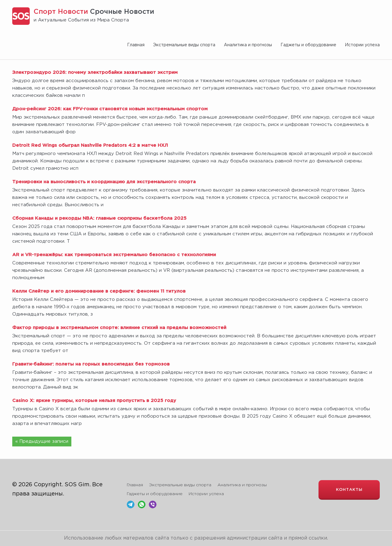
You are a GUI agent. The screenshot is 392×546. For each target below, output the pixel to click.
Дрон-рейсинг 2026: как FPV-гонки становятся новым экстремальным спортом (110, 109)
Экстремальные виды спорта (184, 45)
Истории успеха (362, 45)
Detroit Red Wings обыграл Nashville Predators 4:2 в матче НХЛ (90, 145)
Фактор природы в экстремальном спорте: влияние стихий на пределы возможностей (119, 328)
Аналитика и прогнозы (248, 45)
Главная (136, 45)
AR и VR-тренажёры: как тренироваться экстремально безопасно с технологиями (114, 255)
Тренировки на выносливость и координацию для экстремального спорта (104, 182)
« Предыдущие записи (42, 441)
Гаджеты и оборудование (308, 45)
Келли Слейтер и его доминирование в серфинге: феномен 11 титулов (99, 291)
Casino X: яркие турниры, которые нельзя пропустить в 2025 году (94, 401)
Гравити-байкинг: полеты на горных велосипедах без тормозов (91, 364)
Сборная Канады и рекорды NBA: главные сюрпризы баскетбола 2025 (99, 218)
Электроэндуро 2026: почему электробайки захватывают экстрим (95, 72)
